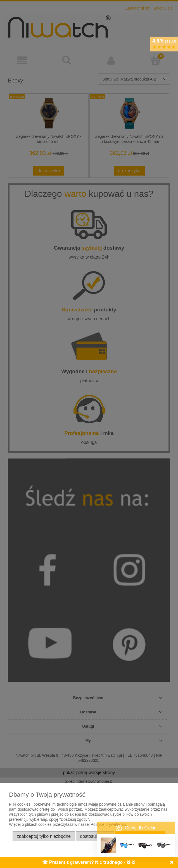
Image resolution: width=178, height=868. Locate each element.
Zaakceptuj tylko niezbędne (44, 836)
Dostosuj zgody (95, 836)
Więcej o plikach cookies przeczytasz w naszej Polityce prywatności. (68, 824)
